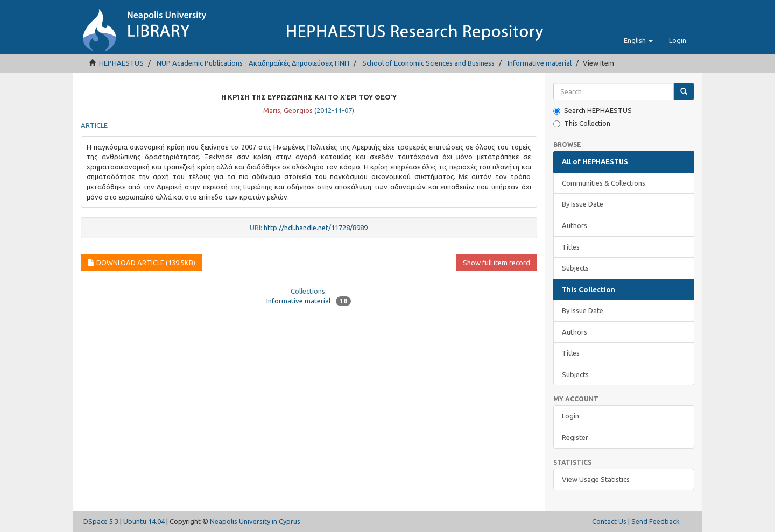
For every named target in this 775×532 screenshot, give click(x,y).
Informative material (540, 63)
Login (570, 416)
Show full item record (496, 263)
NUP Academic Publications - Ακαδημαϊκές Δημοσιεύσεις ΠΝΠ (253, 63)
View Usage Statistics (596, 479)
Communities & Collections (604, 183)
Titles (571, 247)
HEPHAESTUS (121, 63)
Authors (575, 225)
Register (575, 437)
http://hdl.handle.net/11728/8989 (316, 228)
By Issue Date (583, 204)
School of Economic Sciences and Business (428, 63)
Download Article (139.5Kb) (142, 263)
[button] (638, 40)
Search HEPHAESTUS (593, 111)
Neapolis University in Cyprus (255, 521)
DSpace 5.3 (101, 521)
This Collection (582, 123)
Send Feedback (656, 521)
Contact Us (609, 521)
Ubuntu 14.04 (144, 521)
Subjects (575, 268)
